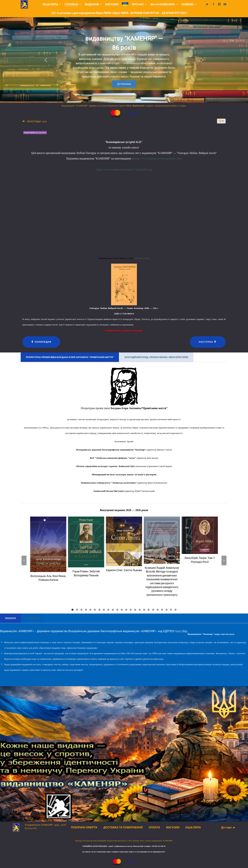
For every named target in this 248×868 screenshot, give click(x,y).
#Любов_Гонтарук (142, 258)
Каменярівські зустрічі (35, 132)
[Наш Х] (207, 4)
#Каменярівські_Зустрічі (109, 258)
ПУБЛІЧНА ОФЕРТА (84, 827)
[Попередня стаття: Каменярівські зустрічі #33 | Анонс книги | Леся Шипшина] (41, 342)
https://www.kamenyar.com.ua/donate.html (158, 158)
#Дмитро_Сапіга (127, 258)
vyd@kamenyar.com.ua (123, 846)
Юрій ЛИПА (193, 827)
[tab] (70, 357)
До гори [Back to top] (228, 827)
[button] (46, 60)
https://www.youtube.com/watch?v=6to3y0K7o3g (124, 170)
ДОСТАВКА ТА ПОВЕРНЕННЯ (123, 827)
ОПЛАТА (154, 827)
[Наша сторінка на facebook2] (220, 4)
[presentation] (70, 357)
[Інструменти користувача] (221, 121)
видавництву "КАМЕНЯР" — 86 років (124, 43)
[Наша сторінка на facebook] (214, 4)
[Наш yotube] (225, 4)
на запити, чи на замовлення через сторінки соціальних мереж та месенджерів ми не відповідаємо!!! (124, 852)
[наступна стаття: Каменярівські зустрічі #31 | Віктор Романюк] (208, 342)
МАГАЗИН (173, 827)
